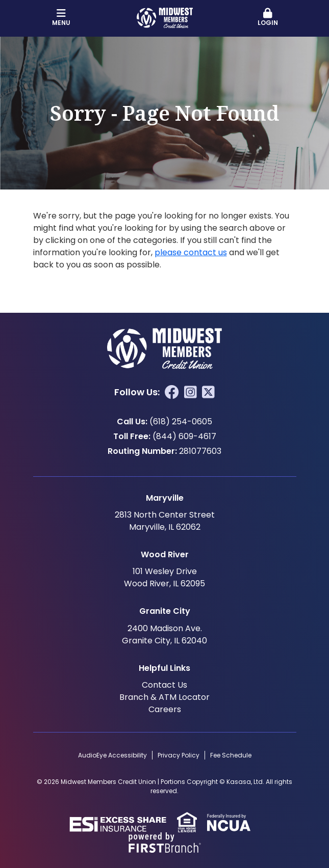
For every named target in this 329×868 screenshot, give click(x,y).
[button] (268, 18)
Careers (165, 709)
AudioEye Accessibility (112, 755)
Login (268, 18)
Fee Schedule (231, 755)
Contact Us (164, 685)
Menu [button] (61, 18)
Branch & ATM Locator (164, 697)
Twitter (208, 392)
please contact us (191, 252)
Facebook (172, 392)
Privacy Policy (179, 755)
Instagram (191, 392)
